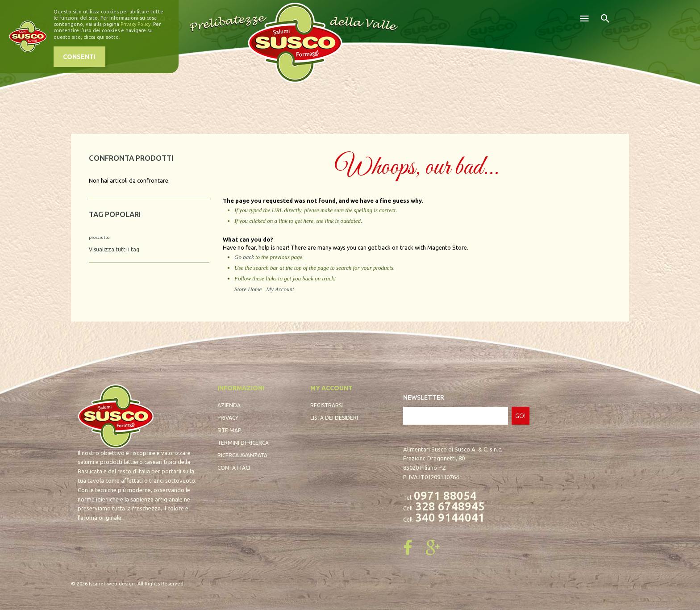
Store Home (248, 289)
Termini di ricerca (243, 443)
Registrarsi (327, 405)
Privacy (228, 418)
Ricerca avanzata (242, 455)
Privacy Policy (135, 24)
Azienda (229, 405)
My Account (280, 289)
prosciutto (99, 237)
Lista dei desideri (334, 418)
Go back (244, 257)
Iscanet (97, 584)
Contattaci (234, 468)
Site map (229, 430)
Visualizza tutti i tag (114, 249)
